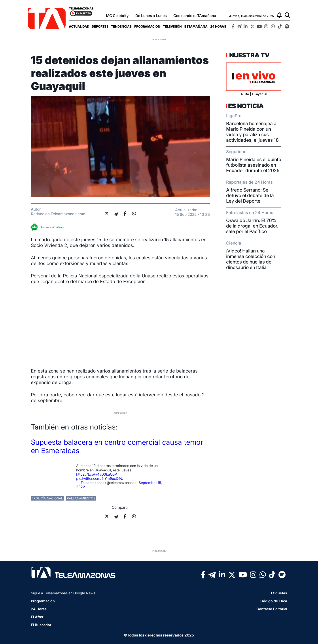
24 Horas (218, 26)
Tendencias (121, 26)
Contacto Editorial (272, 609)
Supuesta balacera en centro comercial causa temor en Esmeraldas (117, 446)
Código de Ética (274, 601)
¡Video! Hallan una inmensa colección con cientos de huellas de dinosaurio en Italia (251, 259)
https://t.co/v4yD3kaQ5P (97, 474)
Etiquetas (279, 593)
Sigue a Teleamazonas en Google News (63, 593)
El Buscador (41, 625)
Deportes (100, 26)
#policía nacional (47, 498)
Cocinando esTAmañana (195, 16)
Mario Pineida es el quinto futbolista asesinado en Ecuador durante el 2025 (254, 165)
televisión (172, 26)
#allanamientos (81, 498)
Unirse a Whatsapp (49, 227)
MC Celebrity (117, 16)
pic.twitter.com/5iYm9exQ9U (100, 478)
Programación (147, 26)
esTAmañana (196, 26)
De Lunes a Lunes (151, 16)
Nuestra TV (249, 55)
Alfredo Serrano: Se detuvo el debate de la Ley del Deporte (250, 195)
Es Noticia (246, 106)
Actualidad (79, 26)
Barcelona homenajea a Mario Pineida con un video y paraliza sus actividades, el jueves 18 (252, 132)
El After (37, 617)
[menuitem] (79, 26)
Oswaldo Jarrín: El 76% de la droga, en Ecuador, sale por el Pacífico (252, 226)
